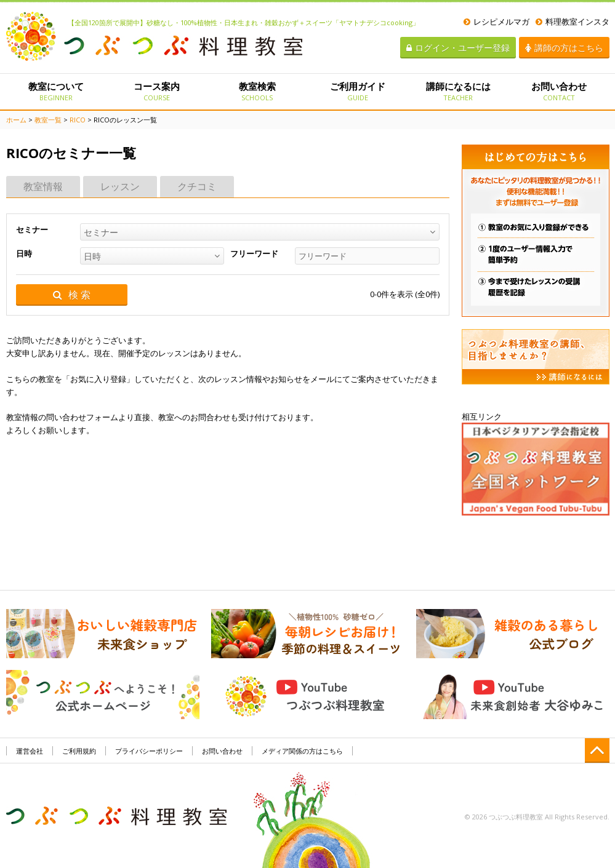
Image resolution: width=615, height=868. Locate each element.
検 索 (72, 295)
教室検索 (257, 91)
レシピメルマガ (496, 22)
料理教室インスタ (573, 22)
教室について (56, 91)
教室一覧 (48, 120)
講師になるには (458, 91)
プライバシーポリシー (149, 751)
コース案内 (157, 91)
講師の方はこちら (564, 48)
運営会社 (30, 751)
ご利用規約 (79, 751)
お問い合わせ (559, 91)
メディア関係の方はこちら (302, 751)
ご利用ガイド (357, 91)
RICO (78, 120)
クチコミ (197, 186)
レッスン (120, 186)
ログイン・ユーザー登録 (458, 48)
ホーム (16, 120)
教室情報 (43, 186)
